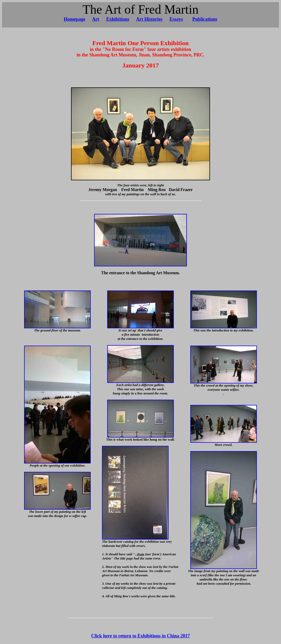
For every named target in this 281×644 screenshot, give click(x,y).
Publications (205, 19)
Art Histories (149, 19)
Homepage (74, 19)
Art (96, 19)
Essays (176, 19)
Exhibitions (118, 19)
